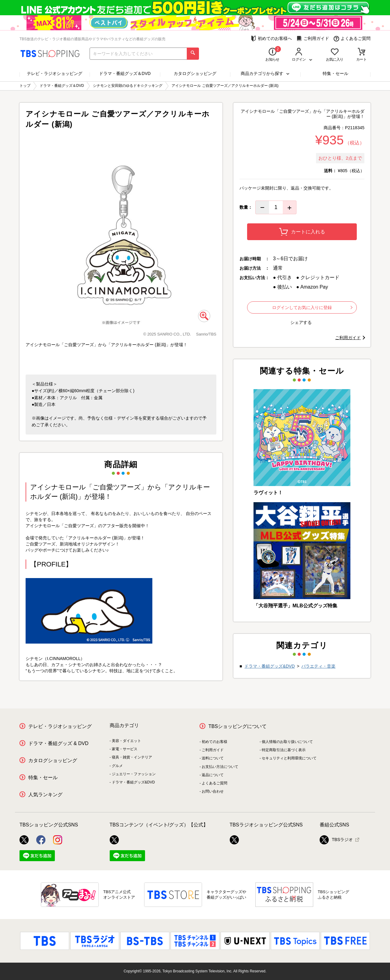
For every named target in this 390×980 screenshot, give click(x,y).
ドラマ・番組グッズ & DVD (58, 743)
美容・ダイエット (126, 741)
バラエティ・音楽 (318, 666)
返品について (213, 775)
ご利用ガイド (313, 39)
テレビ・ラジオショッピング (55, 73)
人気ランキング (45, 795)
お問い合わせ (213, 791)
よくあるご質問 (352, 39)
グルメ (117, 766)
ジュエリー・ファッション (134, 774)
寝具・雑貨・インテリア (132, 757)
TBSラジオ (336, 840)
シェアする (301, 322)
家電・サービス (125, 749)
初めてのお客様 (214, 742)
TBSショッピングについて (238, 726)
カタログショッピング (195, 73)
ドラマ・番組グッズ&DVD (269, 666)
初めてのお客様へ (271, 39)
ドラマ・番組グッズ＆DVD (125, 73)
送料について (213, 758)
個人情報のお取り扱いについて (287, 742)
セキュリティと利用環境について (289, 758)
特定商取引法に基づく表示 (284, 750)
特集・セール (335, 73)
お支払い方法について (220, 767)
